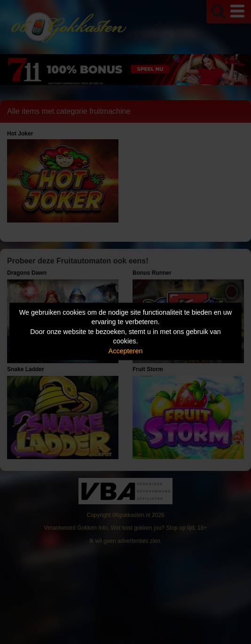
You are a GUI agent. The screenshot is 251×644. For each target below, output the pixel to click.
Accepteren (126, 350)
